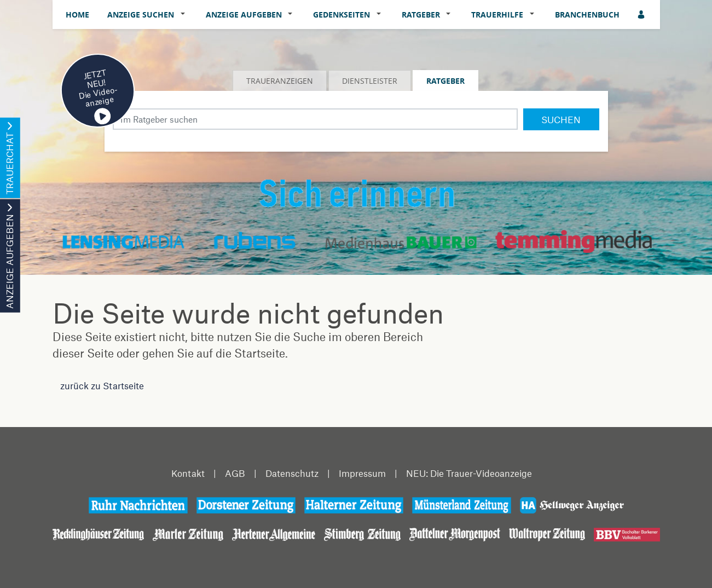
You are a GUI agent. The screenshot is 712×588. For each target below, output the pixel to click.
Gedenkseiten (341, 15)
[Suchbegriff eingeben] (315, 119)
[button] (185, 15)
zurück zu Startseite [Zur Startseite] (102, 385)
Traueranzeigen (280, 81)
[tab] (280, 80)
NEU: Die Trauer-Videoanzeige (469, 473)
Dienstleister (370, 81)
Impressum (362, 473)
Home (77, 15)
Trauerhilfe (497, 15)
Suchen (561, 119)
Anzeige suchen (141, 15)
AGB (235, 473)
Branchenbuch (587, 15)
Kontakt (188, 473)
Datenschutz (292, 473)
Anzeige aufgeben (244, 15)
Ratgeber (421, 15)
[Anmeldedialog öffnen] (642, 15)
